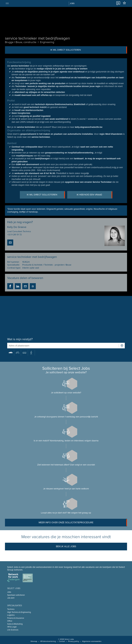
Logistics (11, 615)
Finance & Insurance (16, 618)
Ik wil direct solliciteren (89, 50)
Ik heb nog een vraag (94, 195)
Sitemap (34, 641)
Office (10, 621)
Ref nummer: (13, 262)
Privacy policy (74, 641)
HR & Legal (12, 627)
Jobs (9, 592)
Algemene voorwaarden (92, 641)
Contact (62, 641)
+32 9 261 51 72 (14, 235)
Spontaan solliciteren (16, 595)
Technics (11, 609)
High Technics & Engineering (19, 612)
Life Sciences (13, 630)
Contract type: (14, 268)
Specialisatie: (13, 265)
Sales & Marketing (15, 624)
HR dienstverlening (48, 641)
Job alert (11, 598)
